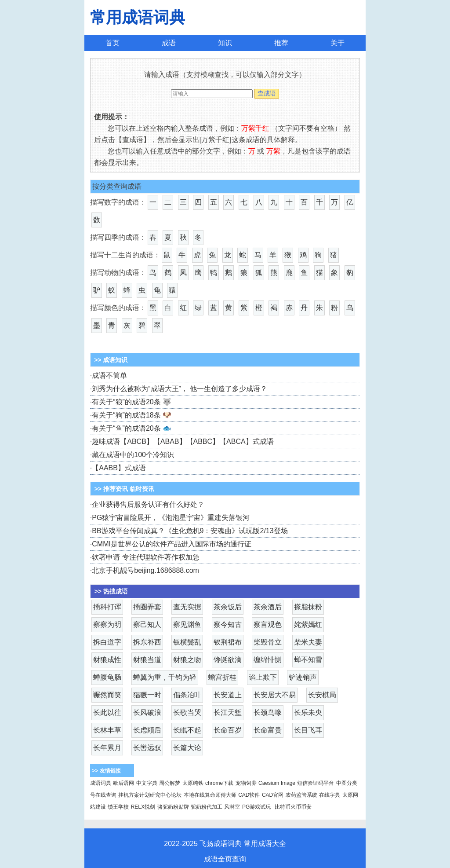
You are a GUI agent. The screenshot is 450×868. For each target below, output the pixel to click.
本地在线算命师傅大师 (210, 795)
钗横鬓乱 (187, 642)
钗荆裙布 (228, 642)
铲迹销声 (303, 677)
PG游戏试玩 (256, 807)
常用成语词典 (138, 17)
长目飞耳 (308, 730)
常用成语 (258, 844)
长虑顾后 (147, 730)
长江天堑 (228, 712)
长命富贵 (268, 730)
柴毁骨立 (268, 642)
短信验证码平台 (316, 783)
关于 (337, 43)
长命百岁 (228, 730)
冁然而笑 (107, 695)
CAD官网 (273, 795)
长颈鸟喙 (268, 712)
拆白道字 (107, 642)
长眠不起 (187, 730)
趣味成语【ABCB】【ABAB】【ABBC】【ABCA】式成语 (183, 441)
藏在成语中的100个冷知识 (133, 455)
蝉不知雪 (308, 660)
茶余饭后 (228, 607)
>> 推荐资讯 (111, 489)
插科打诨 (107, 607)
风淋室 (232, 807)
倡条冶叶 (187, 695)
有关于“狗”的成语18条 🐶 (132, 415)
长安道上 (228, 695)
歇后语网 (123, 783)
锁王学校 (118, 807)
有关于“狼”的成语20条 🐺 (132, 402)
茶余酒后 (268, 607)
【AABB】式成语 (119, 468)
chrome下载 (219, 783)
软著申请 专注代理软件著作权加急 (145, 557)
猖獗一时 (147, 695)
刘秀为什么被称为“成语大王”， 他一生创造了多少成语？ (180, 389)
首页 (112, 43)
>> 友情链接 (106, 771)
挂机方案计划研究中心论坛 (150, 795)
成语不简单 (109, 375)
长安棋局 (322, 695)
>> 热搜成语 (111, 591)
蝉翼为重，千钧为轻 (165, 677)
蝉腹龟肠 (107, 677)
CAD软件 (249, 795)
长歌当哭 (187, 712)
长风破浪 (147, 712)
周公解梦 (170, 783)
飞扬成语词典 (221, 844)
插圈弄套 (147, 607)
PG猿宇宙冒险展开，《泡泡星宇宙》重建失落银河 (171, 518)
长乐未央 (308, 712)
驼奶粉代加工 (207, 807)
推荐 (281, 43)
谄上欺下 (263, 677)
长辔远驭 (147, 748)
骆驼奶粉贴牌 (173, 807)
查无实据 (187, 607)
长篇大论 (187, 748)
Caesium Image (277, 783)
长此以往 (107, 712)
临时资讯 (142, 489)
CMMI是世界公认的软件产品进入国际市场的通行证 (172, 544)
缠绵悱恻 (268, 660)
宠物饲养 (246, 783)
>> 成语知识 (110, 360)
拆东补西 (147, 642)
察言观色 (268, 624)
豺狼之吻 (187, 660)
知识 (225, 43)
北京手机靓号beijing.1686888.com (145, 570)
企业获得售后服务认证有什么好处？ (148, 504)
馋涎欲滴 (228, 660)
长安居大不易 (275, 695)
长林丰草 (107, 730)
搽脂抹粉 (308, 607)
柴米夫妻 (308, 642)
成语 (169, 43)
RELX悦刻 (143, 807)
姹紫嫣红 (308, 624)
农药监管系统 (301, 795)
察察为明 (107, 624)
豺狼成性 (107, 660)
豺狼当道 (147, 660)
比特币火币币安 (293, 807)
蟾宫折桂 (222, 677)
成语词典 (101, 783)
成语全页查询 (225, 859)
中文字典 (147, 783)
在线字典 (330, 795)
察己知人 (147, 624)
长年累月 (107, 748)
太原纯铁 (193, 783)
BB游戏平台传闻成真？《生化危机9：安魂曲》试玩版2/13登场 (190, 531)
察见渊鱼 (187, 624)
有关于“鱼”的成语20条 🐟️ (132, 428)
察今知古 (228, 624)
